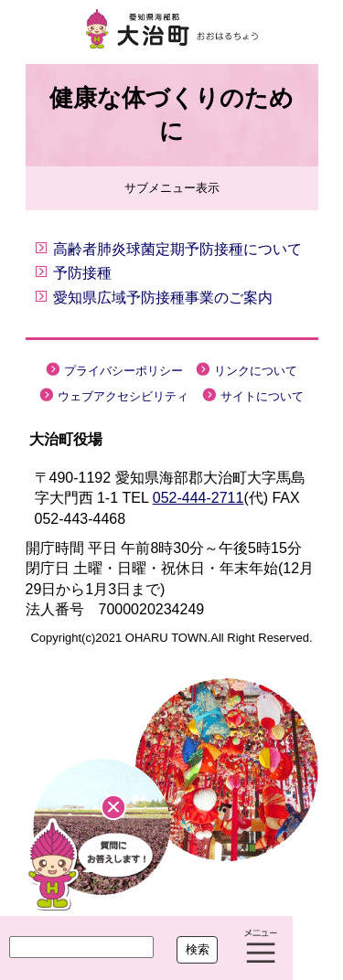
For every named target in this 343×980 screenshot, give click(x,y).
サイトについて (262, 396)
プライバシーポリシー (123, 371)
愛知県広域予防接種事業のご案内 (163, 298)
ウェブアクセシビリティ (123, 396)
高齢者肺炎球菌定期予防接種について (177, 249)
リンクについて (256, 371)
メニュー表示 (261, 948)
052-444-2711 (198, 498)
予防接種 (82, 273)
